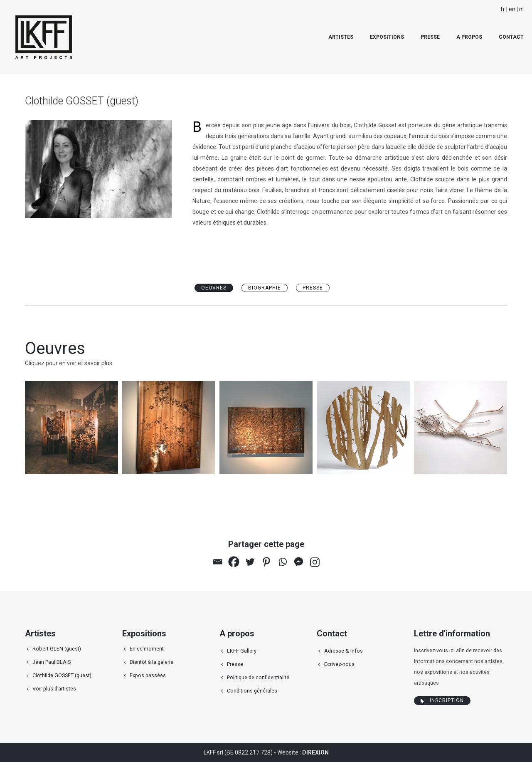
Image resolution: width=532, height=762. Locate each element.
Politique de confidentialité (258, 677)
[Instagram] (315, 562)
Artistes (341, 37)
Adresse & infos (344, 651)
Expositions (387, 37)
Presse (430, 37)
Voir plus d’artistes (54, 689)
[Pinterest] (266, 562)
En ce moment (147, 649)
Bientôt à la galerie (151, 662)
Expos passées (148, 675)
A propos (469, 37)
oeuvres (214, 288)
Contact (511, 37)
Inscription (442, 700)
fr (503, 9)
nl (521, 9)
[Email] (218, 562)
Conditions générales (252, 691)
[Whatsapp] (282, 562)
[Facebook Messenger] (299, 562)
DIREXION (315, 752)
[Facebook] (234, 562)
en (512, 9)
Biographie (265, 288)
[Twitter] (250, 562)
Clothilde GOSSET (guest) (62, 675)
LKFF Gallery (242, 651)
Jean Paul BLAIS (52, 662)
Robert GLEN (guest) (57, 649)
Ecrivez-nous (339, 664)
